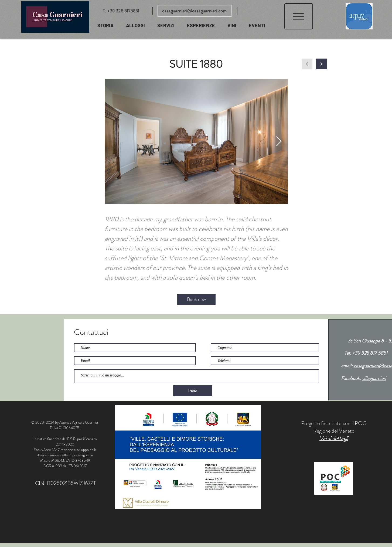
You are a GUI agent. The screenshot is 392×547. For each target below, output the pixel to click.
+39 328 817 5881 (370, 353)
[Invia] (193, 391)
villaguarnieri (374, 378)
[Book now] (196, 299)
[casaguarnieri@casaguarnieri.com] (195, 11)
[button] (299, 16)
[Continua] (322, 64)
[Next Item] (279, 142)
